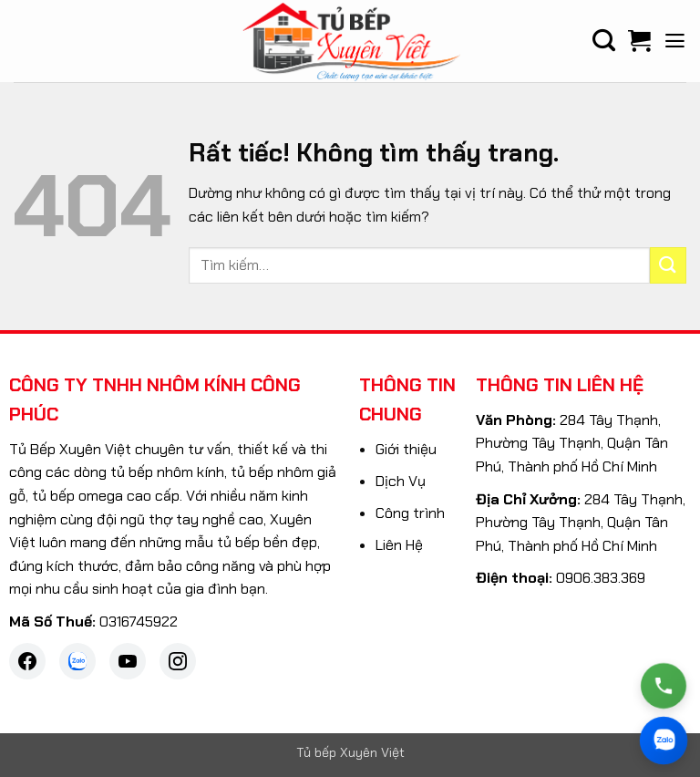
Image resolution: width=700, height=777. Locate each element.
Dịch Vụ (401, 481)
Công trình (410, 513)
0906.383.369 (601, 578)
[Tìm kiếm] (604, 41)
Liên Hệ (399, 545)
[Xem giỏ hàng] (639, 41)
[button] (675, 41)
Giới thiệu (406, 449)
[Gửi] (668, 265)
